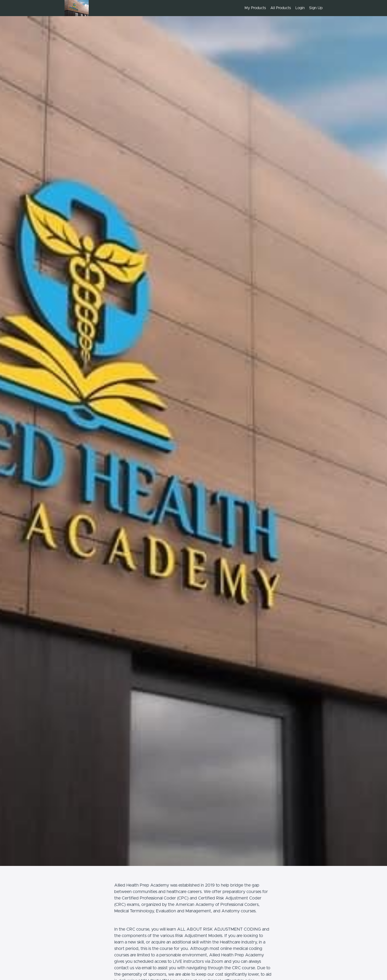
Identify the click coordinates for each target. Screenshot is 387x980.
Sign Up (316, 8)
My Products (255, 8)
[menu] (281, 8)
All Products (281, 8)
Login (300, 8)
